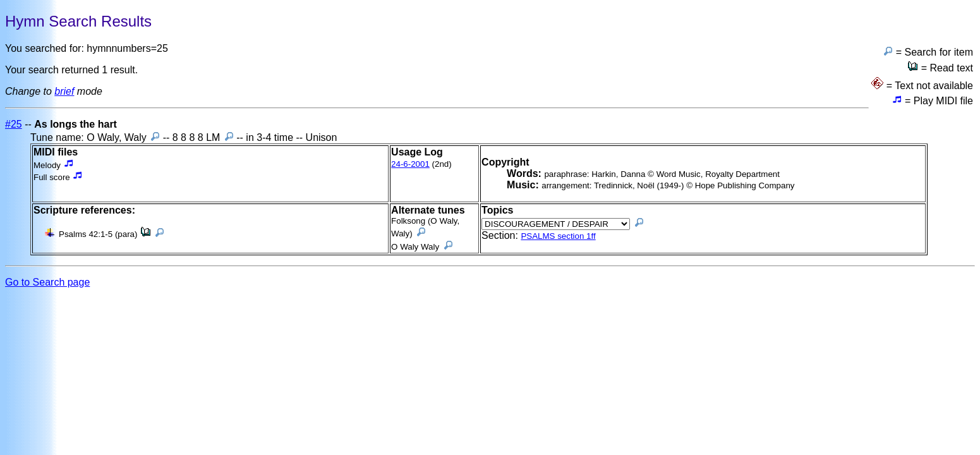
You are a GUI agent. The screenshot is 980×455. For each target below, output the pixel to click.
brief (64, 91)
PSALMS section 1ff (558, 236)
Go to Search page (47, 282)
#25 (14, 124)
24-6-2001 (410, 164)
